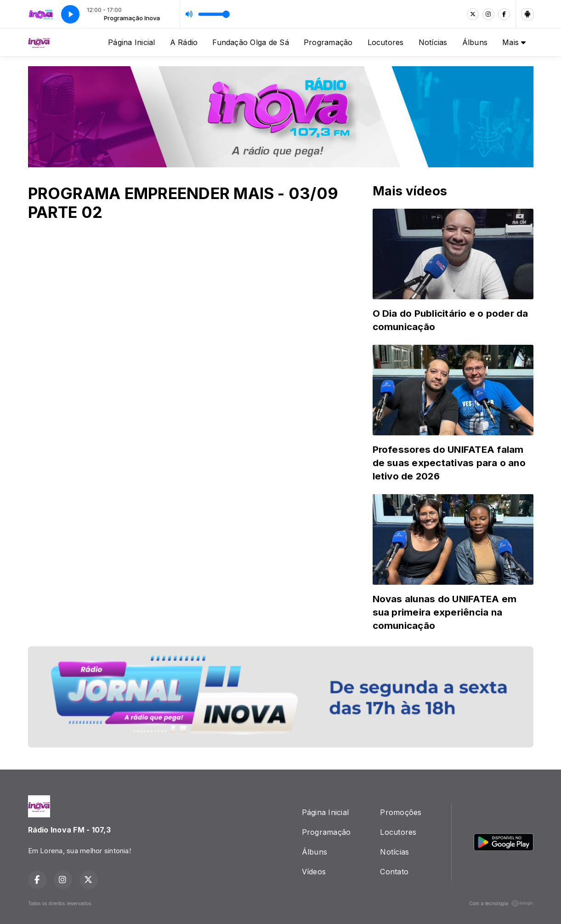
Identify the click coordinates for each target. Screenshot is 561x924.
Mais (514, 42)
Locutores (386, 42)
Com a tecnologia (501, 903)
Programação (328, 42)
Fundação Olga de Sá (251, 42)
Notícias (433, 42)
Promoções (401, 812)
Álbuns (475, 42)
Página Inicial (131, 42)
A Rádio (184, 42)
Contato (394, 872)
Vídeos (314, 872)
